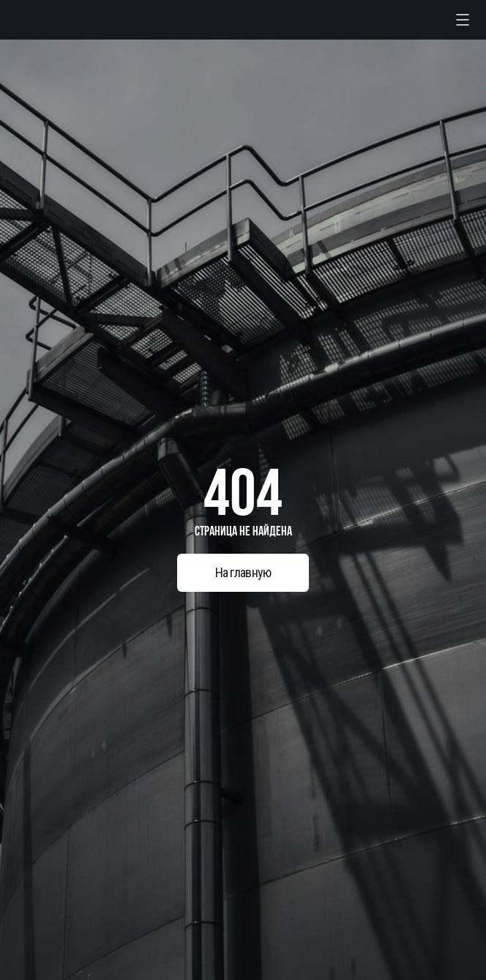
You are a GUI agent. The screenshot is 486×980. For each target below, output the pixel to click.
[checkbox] (463, 20)
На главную (243, 572)
